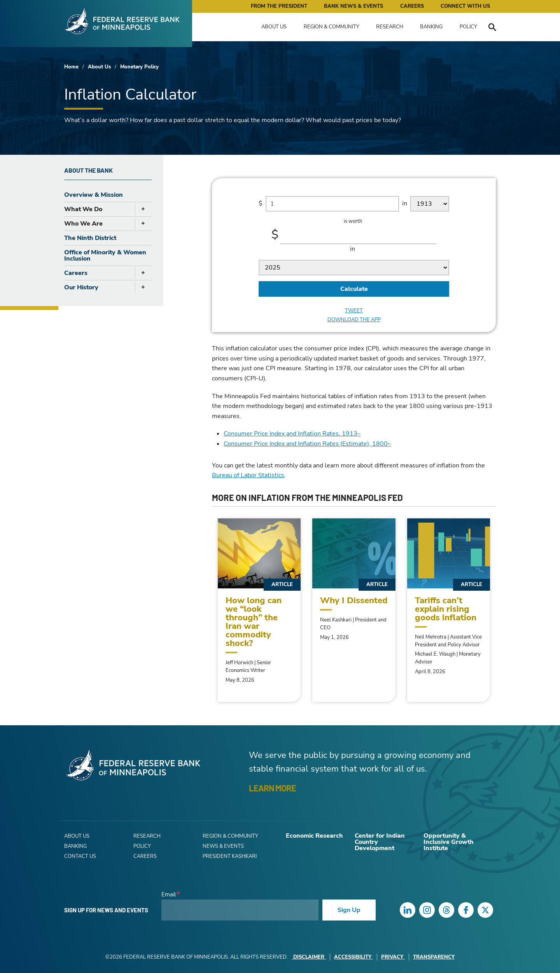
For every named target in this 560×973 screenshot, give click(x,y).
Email (169, 895)
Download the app (354, 320)
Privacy (393, 957)
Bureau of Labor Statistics (248, 475)
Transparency (434, 957)
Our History (81, 287)
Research (390, 27)
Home (71, 67)
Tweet (354, 311)
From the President (279, 6)
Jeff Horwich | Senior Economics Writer (248, 667)
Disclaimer (309, 957)
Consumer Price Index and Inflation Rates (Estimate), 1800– (307, 444)
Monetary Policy (139, 67)
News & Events (223, 846)
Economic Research (314, 836)
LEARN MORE (272, 788)
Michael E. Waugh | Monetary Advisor (448, 658)
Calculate (354, 289)
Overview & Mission (94, 195)
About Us (274, 27)
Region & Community (332, 27)
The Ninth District (90, 238)
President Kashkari (230, 856)
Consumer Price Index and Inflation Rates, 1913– (292, 434)
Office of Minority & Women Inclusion (105, 255)
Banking (431, 27)
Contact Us (80, 856)
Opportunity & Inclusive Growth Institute (449, 842)
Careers (412, 6)
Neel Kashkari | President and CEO (353, 624)
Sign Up (349, 910)
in (405, 203)
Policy (468, 27)
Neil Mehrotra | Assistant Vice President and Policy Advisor (448, 641)
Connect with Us (465, 6)
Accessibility (353, 957)
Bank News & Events (353, 6)
